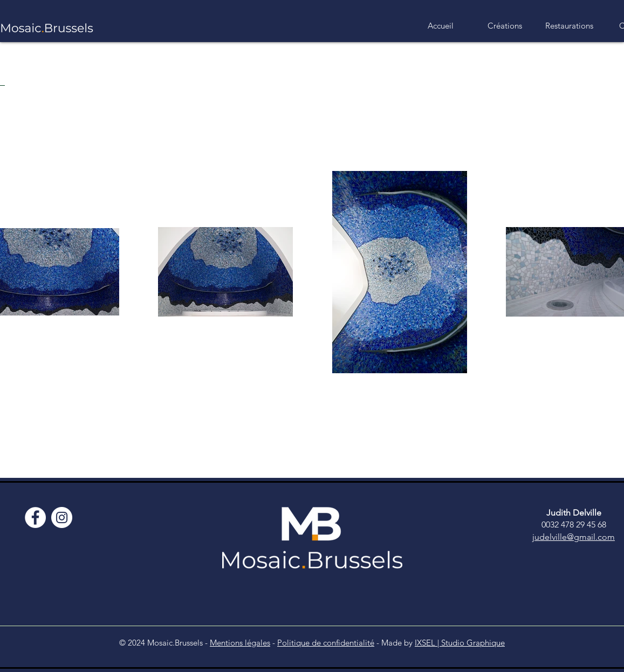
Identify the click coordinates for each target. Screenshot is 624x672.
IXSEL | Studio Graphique (460, 643)
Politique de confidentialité (326, 643)
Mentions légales (240, 643)
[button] (505, 26)
